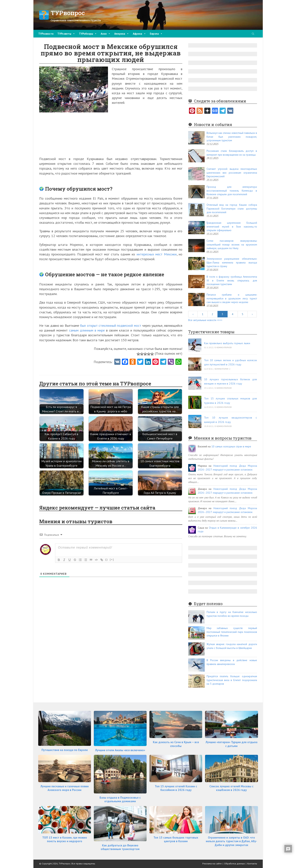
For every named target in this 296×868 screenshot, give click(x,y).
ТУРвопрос (68, 13)
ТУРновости (46, 34)
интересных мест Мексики (157, 254)
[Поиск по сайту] (253, 34)
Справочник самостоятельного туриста (76, 20)
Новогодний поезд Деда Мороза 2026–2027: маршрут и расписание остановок (227, 468)
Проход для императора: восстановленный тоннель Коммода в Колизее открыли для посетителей (232, 191)
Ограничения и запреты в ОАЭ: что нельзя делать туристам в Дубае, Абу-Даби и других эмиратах (231, 841)
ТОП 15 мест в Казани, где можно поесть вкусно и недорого (65, 839)
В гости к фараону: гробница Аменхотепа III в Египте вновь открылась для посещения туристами (232, 280)
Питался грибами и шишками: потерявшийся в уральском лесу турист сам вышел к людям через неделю (232, 298)
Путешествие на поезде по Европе (65, 750)
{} (107, 560)
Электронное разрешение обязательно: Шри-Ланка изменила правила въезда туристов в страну (232, 262)
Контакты (252, 864)
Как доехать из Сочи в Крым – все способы (176, 744)
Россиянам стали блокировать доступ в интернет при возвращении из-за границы (232, 153)
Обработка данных (234, 864)
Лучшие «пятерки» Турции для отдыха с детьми (232, 744)
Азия (106, 34)
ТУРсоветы (66, 34)
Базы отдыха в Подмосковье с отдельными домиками (120, 799)
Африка (139, 34)
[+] (112, 560)
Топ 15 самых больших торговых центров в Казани (176, 839)
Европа (156, 34)
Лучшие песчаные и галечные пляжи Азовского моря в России (65, 788)
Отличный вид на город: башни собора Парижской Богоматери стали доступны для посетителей (232, 208)
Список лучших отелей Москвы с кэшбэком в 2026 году (231, 788)
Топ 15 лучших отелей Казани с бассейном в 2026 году (176, 788)
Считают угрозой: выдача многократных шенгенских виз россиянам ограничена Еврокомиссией (232, 173)
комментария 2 (222, 369)
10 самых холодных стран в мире (231, 446)
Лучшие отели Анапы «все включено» (120, 750)
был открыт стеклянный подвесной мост (111, 325)
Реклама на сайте (212, 864)
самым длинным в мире (87, 330)
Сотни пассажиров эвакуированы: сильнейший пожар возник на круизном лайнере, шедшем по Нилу (232, 244)
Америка (122, 34)
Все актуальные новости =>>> (205, 320)
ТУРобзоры (88, 34)
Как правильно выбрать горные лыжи (227, 343)
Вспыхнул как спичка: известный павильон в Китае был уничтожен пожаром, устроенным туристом (232, 137)
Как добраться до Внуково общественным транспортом (120, 847)
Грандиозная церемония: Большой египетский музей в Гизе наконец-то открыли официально (232, 226)
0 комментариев (223, 347)
